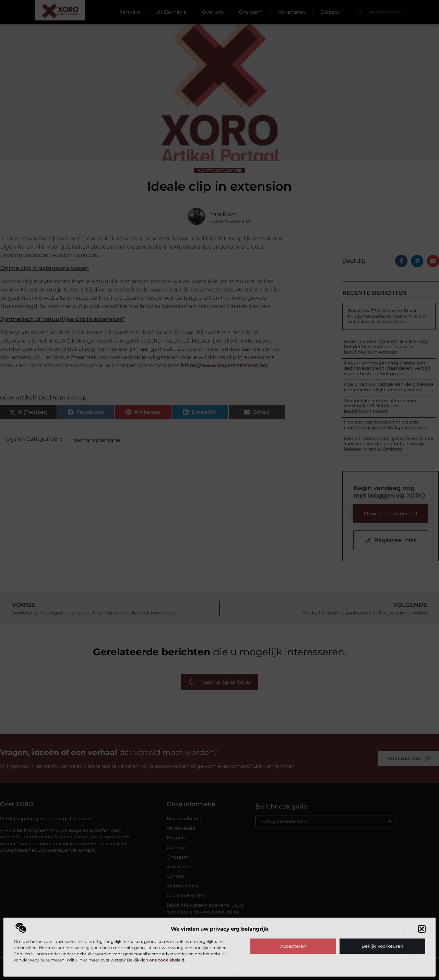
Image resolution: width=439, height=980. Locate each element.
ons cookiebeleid (167, 960)
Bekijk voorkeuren (382, 946)
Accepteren (293, 946)
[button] (422, 929)
